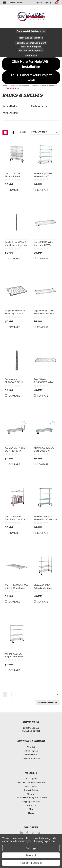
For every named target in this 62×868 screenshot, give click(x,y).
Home (5, 85)
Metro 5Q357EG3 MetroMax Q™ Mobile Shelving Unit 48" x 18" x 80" (45, 175)
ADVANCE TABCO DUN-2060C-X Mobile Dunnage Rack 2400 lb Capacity (44, 449)
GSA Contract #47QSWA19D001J (31, 798)
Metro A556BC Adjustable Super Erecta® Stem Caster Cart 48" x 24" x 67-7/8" (15, 655)
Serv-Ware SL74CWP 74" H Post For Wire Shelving (14, 381)
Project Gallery (31, 790)
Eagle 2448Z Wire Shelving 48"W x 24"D (43, 243)
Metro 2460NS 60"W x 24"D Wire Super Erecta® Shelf (17, 587)
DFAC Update (31, 779)
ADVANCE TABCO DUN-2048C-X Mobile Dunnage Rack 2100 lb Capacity (15, 449)
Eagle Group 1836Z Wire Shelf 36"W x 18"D (44, 312)
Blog (31, 809)
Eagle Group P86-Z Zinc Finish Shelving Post (16, 243)
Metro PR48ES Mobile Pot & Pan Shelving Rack (15, 518)
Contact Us (31, 805)
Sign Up (48, 2)
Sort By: (23, 132)
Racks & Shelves (13, 88)
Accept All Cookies (31, 863)
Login (37, 2)
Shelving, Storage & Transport (44, 85)
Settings (31, 848)
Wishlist (31, 747)
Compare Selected (48, 702)
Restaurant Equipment (20, 85)
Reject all (31, 855)
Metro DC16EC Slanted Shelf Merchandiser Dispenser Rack (14, 175)
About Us (31, 794)
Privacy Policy (31, 786)
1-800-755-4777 (17, 2)
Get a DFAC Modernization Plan (31, 782)
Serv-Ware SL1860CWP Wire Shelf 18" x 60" (44, 381)
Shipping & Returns (31, 758)
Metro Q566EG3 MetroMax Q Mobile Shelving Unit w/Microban (45, 518)
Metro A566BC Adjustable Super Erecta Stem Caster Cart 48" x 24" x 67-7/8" (45, 587)
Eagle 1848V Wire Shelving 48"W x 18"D (15, 312)
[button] (31, 31)
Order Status (31, 755)
